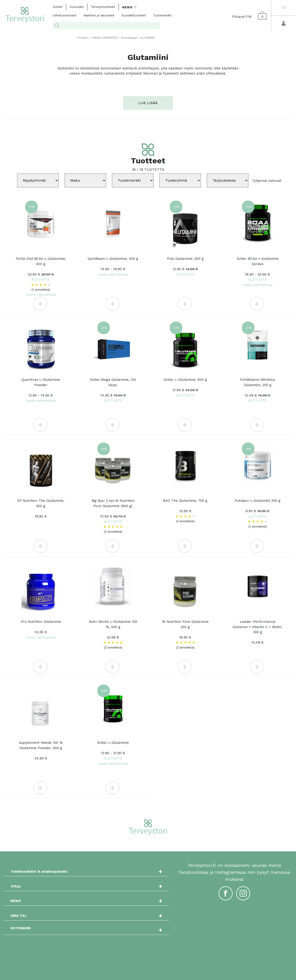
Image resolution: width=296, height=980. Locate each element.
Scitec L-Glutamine (113, 753)
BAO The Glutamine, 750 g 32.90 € (185, 511)
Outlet (58, 7)
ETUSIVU (83, 38)
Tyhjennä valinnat (267, 180)
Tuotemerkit (162, 15)
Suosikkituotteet (134, 15)
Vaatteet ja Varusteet (99, 15)
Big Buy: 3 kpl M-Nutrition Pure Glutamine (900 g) (113, 516)
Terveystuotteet (103, 7)
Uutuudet (77, 7)
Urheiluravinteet (65, 15)
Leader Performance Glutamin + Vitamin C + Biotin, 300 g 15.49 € (257, 632)
